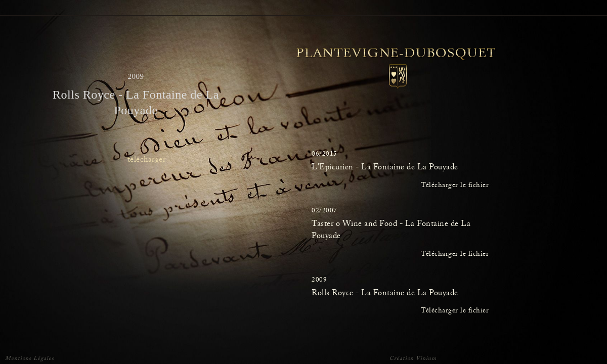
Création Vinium (413, 359)
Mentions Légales (30, 359)
